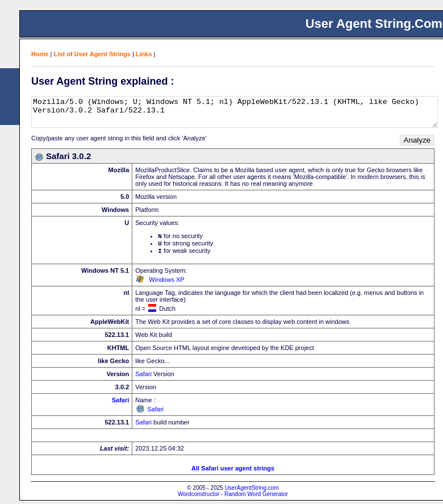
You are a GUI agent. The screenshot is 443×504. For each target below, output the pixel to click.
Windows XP (166, 283)
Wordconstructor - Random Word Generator (233, 497)
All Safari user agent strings (233, 472)
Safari (143, 377)
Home (40, 54)
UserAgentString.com (252, 491)
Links (144, 54)
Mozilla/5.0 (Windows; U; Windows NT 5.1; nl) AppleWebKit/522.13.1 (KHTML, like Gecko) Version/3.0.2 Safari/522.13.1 (235, 112)
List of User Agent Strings (92, 54)
